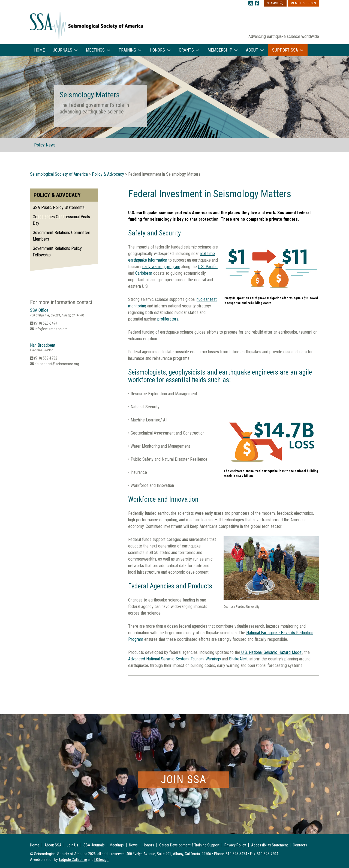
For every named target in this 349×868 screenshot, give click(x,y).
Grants (186, 50)
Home (39, 50)
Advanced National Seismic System (158, 659)
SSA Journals (94, 845)
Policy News (45, 145)
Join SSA (184, 779)
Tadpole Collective (73, 860)
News (133, 845)
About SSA (53, 845)
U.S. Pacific (208, 267)
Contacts (300, 845)
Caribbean (144, 273)
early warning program (161, 267)
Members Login (303, 3)
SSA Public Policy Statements (59, 207)
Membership (220, 50)
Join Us (72, 845)
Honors (157, 50)
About (252, 50)
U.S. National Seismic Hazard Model (271, 652)
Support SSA (285, 50)
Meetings (95, 50)
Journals (63, 50)
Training (127, 50)
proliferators (168, 319)
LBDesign (101, 860)
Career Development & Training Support (189, 845)
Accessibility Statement (270, 845)
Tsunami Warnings (206, 659)
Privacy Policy (235, 845)
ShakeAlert (238, 659)
